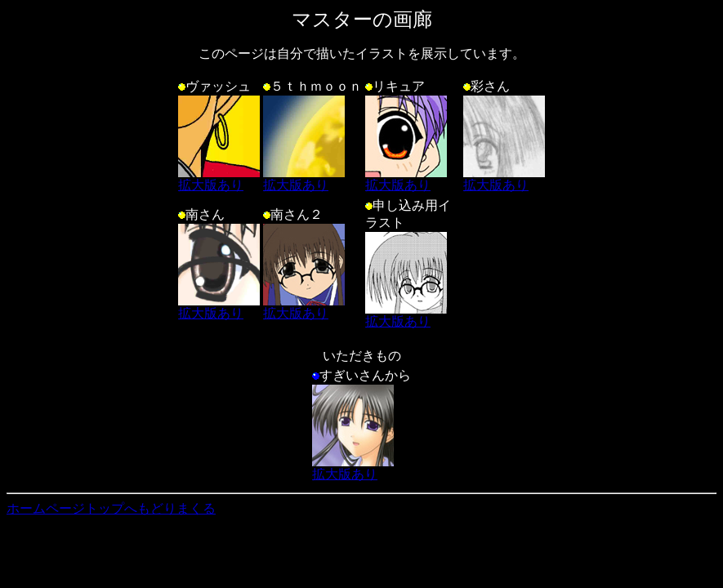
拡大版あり (219, 179)
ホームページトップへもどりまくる (111, 508)
